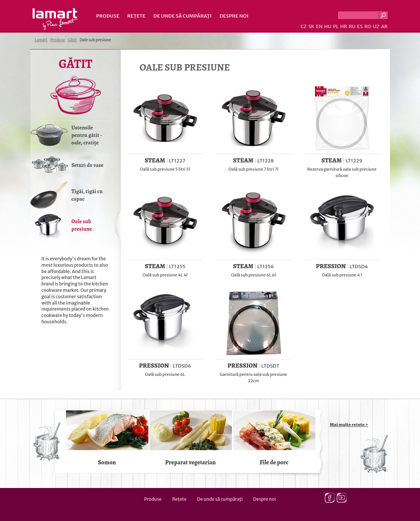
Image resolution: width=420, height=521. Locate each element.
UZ (376, 26)
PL (336, 26)
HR (344, 26)
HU (328, 26)
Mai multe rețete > (349, 425)
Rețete (137, 16)
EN (319, 26)
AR (384, 26)
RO (368, 26)
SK (311, 26)
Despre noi (234, 16)
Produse (108, 16)
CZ (303, 26)
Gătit (72, 40)
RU (352, 26)
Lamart (55, 19)
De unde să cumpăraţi (182, 16)
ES (360, 26)
